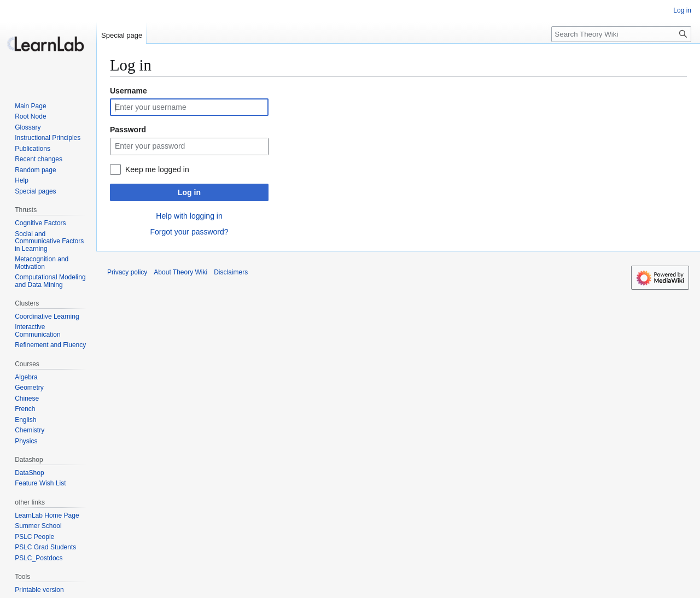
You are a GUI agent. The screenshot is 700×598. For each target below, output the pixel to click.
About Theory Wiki (180, 272)
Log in (189, 192)
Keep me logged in (157, 169)
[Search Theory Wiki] (621, 34)
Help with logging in (189, 216)
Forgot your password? (189, 232)
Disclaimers (231, 272)
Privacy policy (127, 272)
